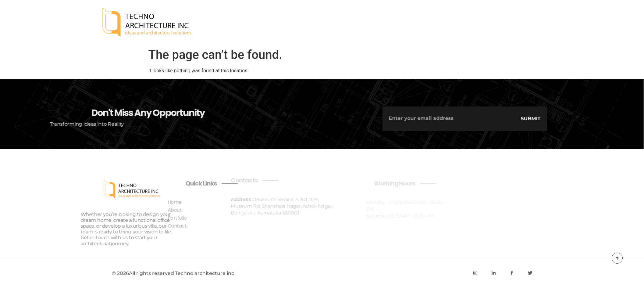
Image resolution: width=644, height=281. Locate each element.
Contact (582, 23)
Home (488, 23)
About (514, 23)
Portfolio (547, 23)
